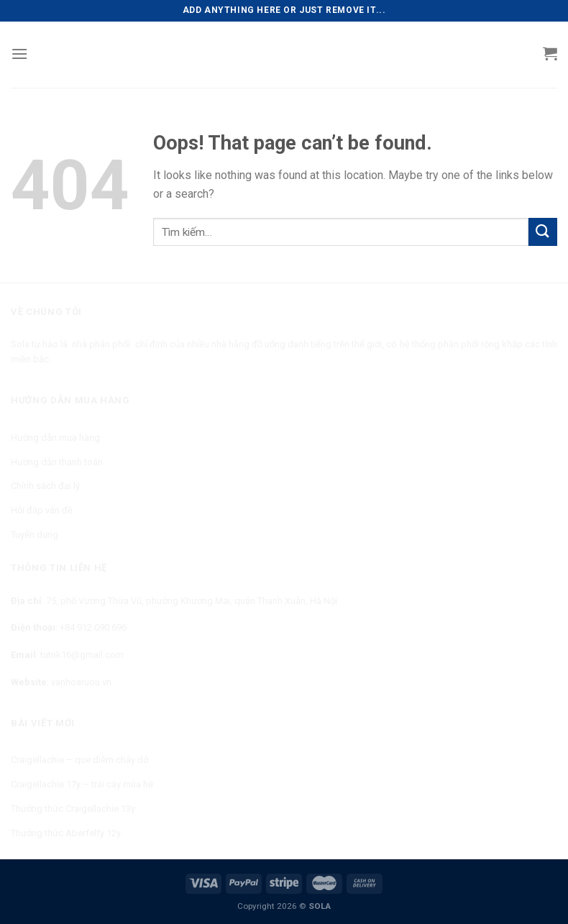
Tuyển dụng (35, 535)
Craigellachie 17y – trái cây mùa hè (82, 784)
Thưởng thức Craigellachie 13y (73, 809)
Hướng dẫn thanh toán (57, 462)
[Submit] (543, 232)
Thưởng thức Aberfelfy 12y (66, 833)
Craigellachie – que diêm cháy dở (79, 760)
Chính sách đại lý (45, 486)
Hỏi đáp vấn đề (42, 510)
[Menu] (19, 54)
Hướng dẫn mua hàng (55, 438)
